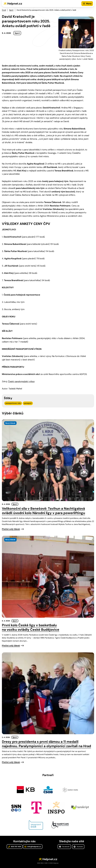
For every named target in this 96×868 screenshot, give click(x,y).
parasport (28, 403)
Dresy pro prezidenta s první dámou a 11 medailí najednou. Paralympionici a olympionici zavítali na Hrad (46, 744)
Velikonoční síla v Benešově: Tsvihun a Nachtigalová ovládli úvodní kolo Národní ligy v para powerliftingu (43, 511)
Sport (11, 10)
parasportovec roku (13, 403)
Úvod (4, 10)
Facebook (64, 847)
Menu (89, 4)
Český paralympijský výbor (21, 381)
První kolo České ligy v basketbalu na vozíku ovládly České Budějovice (31, 627)
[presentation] (48, 460)
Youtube (78, 847)
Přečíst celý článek (11, 529)
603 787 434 (15, 847)
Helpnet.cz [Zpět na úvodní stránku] (15, 4)
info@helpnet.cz (33, 847)
